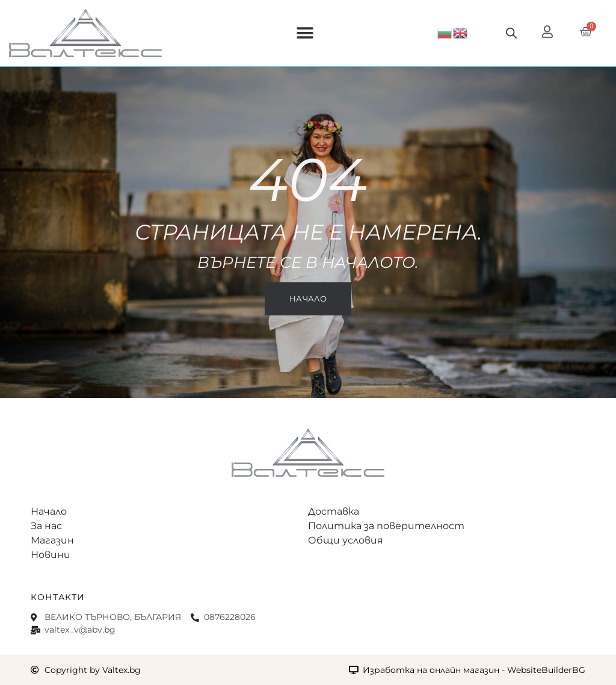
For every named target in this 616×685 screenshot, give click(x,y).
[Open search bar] (511, 33)
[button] (305, 33)
